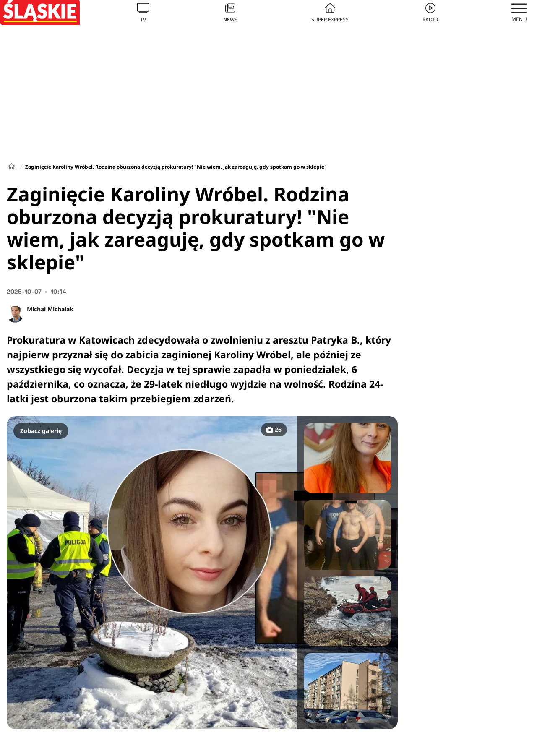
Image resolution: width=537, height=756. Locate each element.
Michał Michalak (50, 309)
